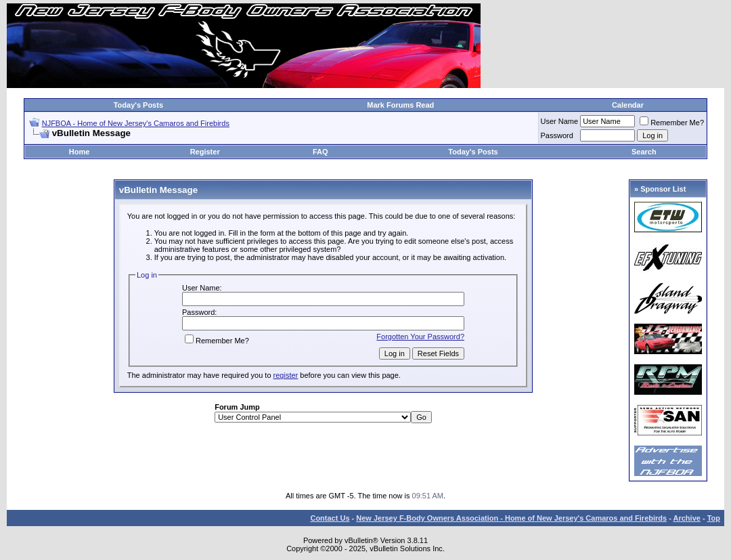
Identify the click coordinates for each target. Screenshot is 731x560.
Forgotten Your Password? (420, 337)
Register (205, 152)
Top (714, 518)
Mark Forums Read (400, 105)
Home (80, 152)
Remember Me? (672, 123)
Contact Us (330, 518)
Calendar (628, 105)
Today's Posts (138, 105)
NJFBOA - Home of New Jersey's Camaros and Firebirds (136, 123)
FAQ (320, 152)
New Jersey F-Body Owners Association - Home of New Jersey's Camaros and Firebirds (511, 518)
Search (644, 152)
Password (557, 135)
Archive (687, 518)
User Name (560, 121)
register (286, 375)
